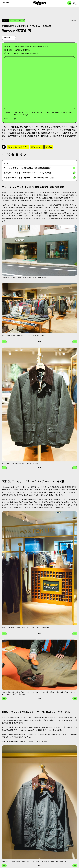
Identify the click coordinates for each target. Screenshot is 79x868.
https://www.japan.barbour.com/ (27, 53)
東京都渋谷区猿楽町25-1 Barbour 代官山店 (31, 46)
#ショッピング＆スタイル (18, 147)
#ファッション (37, 147)
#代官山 (49, 147)
